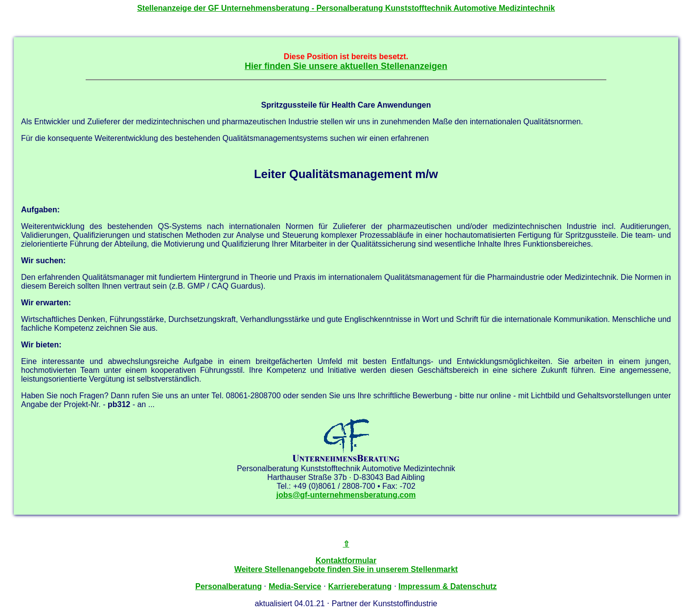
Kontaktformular (346, 560)
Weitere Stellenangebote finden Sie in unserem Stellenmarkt (346, 569)
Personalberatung (229, 586)
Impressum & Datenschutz (448, 586)
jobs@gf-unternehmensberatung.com (346, 495)
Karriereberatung (360, 586)
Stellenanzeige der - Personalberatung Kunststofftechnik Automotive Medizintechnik (346, 8)
